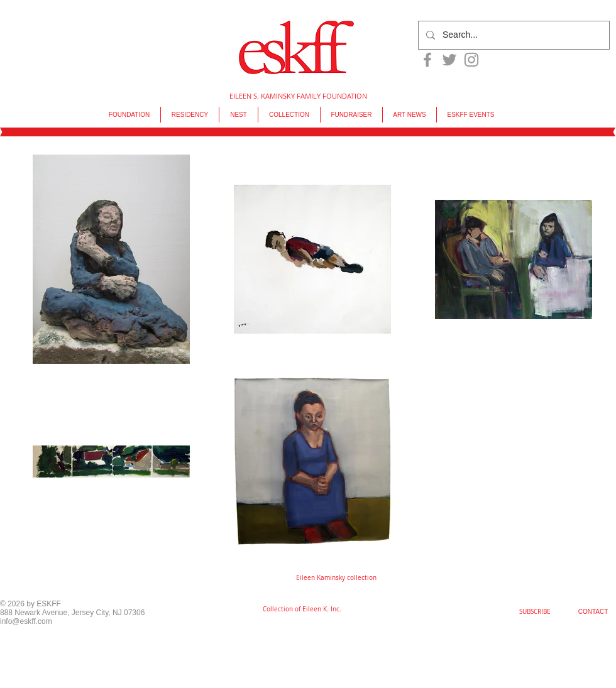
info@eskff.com (26, 621)
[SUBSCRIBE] (535, 612)
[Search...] (513, 35)
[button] (336, 578)
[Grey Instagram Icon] (471, 60)
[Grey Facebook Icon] (427, 60)
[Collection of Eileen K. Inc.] (302, 609)
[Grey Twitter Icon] (449, 60)
